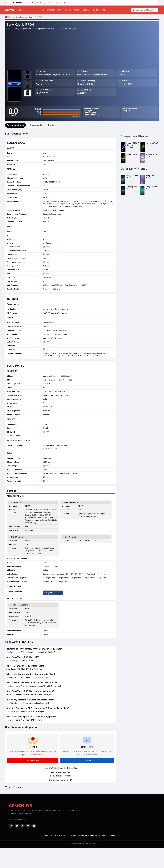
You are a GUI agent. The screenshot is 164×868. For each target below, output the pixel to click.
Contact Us (63, 3)
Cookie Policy (42, 3)
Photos (52, 125)
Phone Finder (49, 10)
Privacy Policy (31, 3)
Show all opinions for (61, 780)
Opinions (36, 125)
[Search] (134, 10)
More (103, 10)
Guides (76, 10)
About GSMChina (19, 3)
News (59, 10)
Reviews (67, 10)
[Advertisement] (82, 49)
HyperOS (86, 10)
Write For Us (53, 3)
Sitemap (115, 836)
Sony (45, 153)
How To (95, 10)
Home (9, 3)
